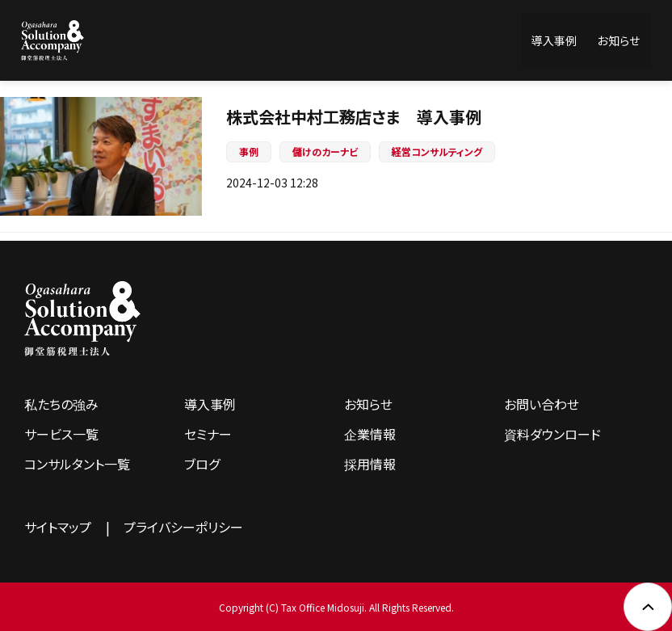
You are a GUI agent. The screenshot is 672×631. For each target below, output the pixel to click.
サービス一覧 (61, 434)
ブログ (202, 464)
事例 (249, 151)
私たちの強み (61, 404)
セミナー (208, 434)
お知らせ (619, 40)
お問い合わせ (542, 404)
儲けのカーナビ (325, 151)
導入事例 (554, 40)
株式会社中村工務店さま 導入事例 (354, 117)
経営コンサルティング (437, 151)
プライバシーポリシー (183, 527)
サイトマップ (58, 527)
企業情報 (370, 434)
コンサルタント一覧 (77, 464)
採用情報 (370, 464)
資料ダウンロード (552, 434)
